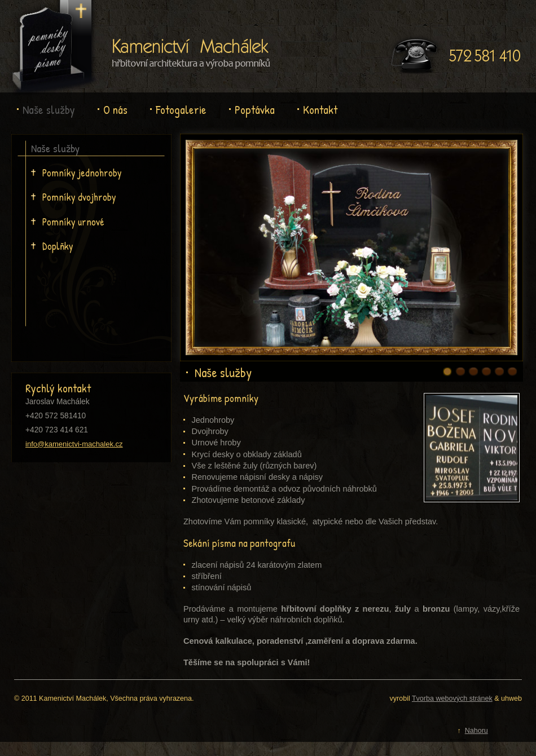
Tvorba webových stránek (452, 698)
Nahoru (476, 731)
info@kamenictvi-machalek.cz (74, 444)
